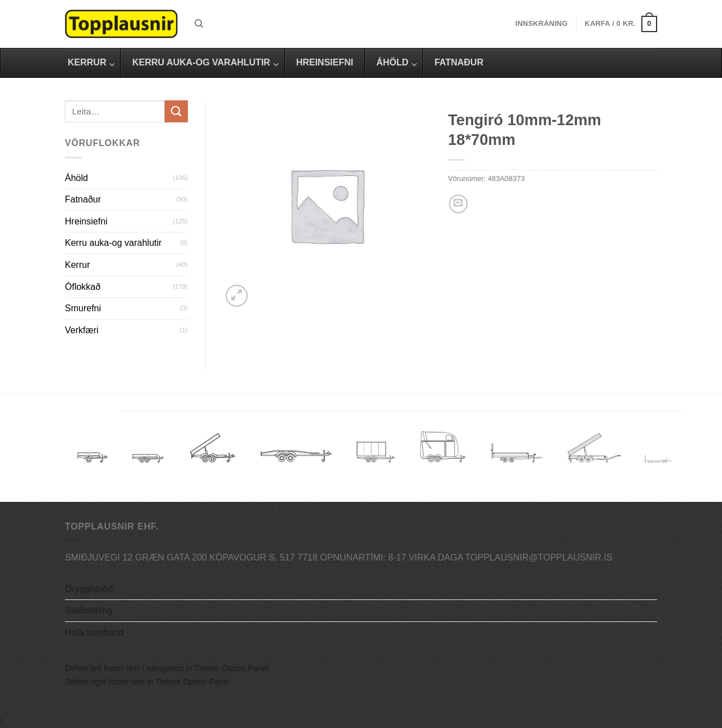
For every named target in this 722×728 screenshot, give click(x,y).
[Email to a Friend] (458, 204)
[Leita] (199, 24)
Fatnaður (83, 199)
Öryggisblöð (89, 589)
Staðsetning (89, 610)
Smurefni (83, 308)
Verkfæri (82, 330)
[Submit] (176, 111)
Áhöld (76, 178)
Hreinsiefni (86, 221)
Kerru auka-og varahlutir (113, 243)
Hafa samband (94, 632)
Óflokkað (83, 287)
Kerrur (77, 265)
